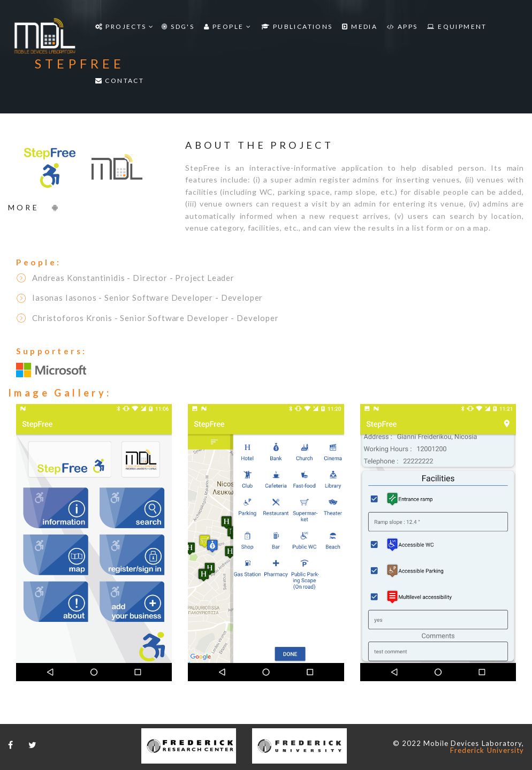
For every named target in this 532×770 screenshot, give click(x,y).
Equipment (457, 26)
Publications (297, 26)
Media (360, 26)
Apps (402, 26)
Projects (125, 26)
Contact (120, 81)
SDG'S (178, 26)
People (228, 26)
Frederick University (487, 750)
